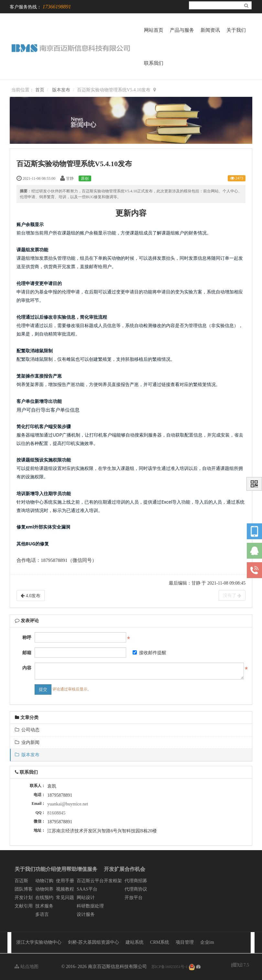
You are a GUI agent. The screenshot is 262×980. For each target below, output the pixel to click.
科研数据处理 (90, 906)
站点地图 (27, 967)
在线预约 (44, 898)
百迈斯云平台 (90, 881)
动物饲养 (44, 889)
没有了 (232, 596)
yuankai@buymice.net (68, 804)
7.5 (240, 966)
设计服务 (86, 914)
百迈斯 (21, 881)
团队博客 (24, 889)
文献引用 (24, 906)
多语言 (42, 914)
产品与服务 (182, 30)
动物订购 (44, 881)
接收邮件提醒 (149, 653)
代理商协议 (136, 889)
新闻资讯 (210, 30)
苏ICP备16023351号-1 (170, 967)
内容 (27, 668)
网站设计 (86, 898)
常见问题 (65, 898)
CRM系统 (160, 942)
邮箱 (27, 653)
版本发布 (61, 90)
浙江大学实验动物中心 (39, 942)
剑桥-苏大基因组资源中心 (94, 942)
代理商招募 (136, 881)
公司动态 (27, 730)
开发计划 (24, 898)
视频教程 (65, 889)
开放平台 (134, 898)
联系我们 (154, 63)
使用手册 (65, 881)
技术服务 (44, 906)
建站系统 (135, 942)
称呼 (27, 638)
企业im (207, 942)
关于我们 (236, 30)
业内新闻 (27, 742)
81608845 (56, 813)
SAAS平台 (87, 889)
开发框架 (113, 881)
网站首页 (154, 30)
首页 (40, 90)
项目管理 (185, 942)
